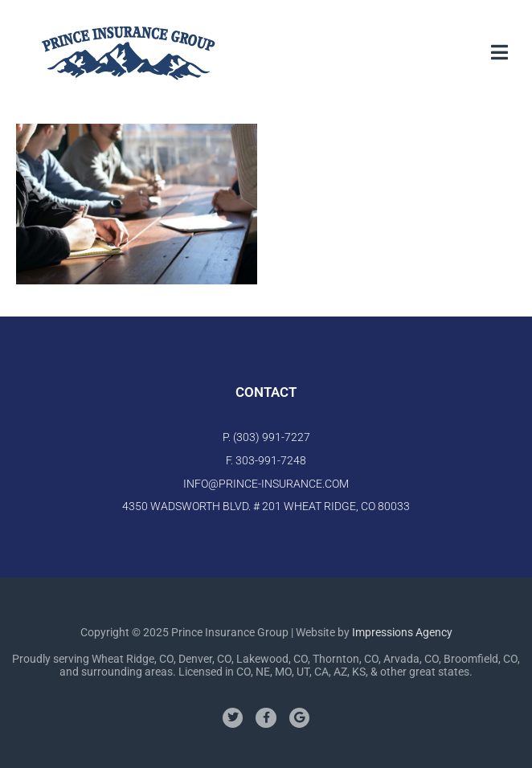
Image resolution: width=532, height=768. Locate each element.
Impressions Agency (402, 632)
